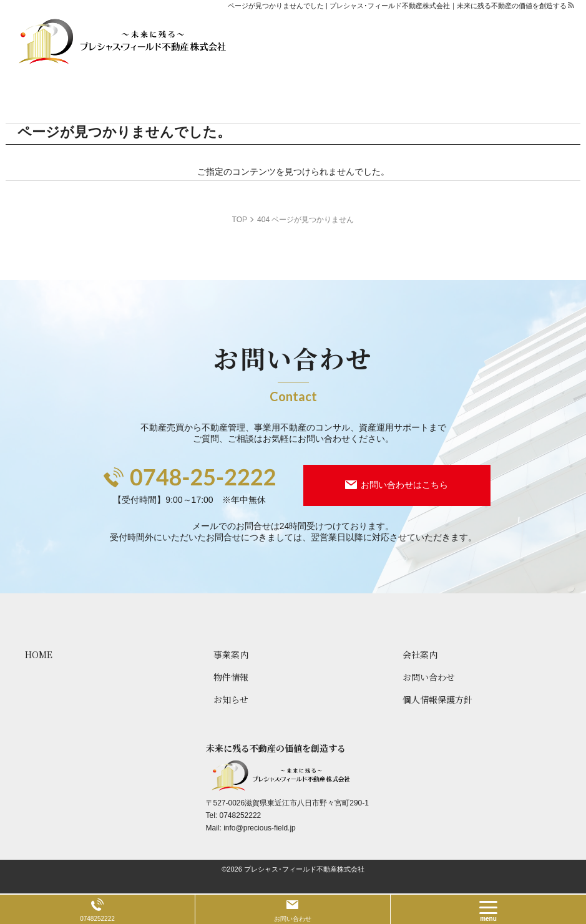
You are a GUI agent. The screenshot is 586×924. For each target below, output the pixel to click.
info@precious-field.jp (260, 828)
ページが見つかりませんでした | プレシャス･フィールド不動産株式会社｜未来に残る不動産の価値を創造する (397, 6)
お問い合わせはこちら (404, 485)
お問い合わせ (293, 919)
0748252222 (241, 815)
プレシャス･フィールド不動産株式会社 (304, 869)
